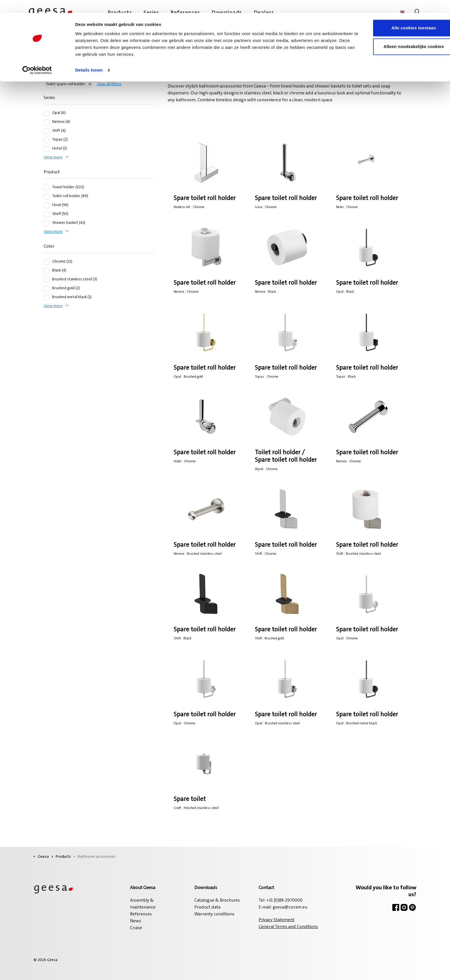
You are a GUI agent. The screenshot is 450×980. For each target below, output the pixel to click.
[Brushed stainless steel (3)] (46, 280)
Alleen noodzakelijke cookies (402, 34)
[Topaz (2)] (46, 140)
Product (52, 172)
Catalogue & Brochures (217, 901)
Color (49, 247)
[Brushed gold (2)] (46, 289)
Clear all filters (109, 84)
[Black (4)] (46, 271)
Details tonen (89, 57)
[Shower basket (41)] (46, 223)
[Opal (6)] (46, 113)
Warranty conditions (214, 914)
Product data (207, 907)
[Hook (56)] (46, 205)
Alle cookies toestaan (402, 15)
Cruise (136, 928)
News (136, 921)
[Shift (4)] (46, 131)
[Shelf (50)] (46, 214)
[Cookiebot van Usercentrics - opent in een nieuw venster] (37, 57)
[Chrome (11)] (46, 262)
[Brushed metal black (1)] (46, 298)
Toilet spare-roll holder (66, 84)
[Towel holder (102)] (46, 188)
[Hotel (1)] (46, 149)
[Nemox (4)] (46, 122)
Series (49, 98)
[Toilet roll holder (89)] (46, 197)
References (141, 914)
